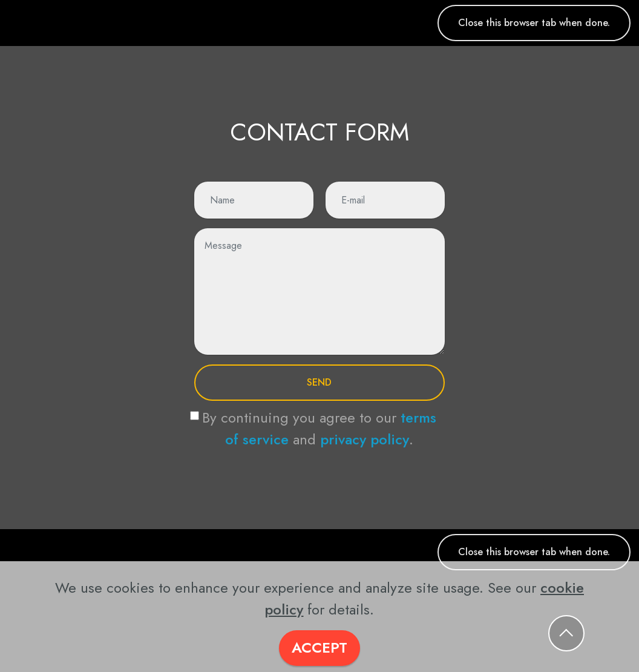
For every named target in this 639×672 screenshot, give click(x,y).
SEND (319, 382)
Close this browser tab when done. (534, 23)
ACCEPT (319, 647)
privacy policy (365, 439)
